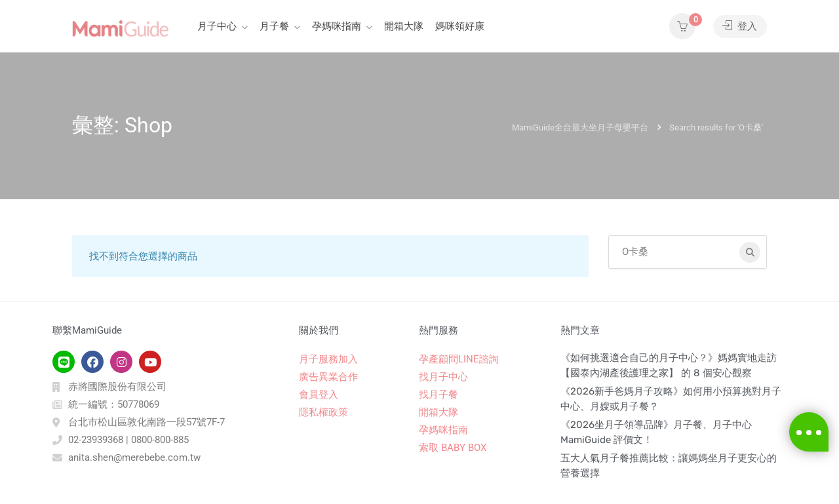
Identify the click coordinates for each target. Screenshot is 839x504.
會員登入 (319, 395)
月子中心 (217, 26)
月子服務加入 (328, 359)
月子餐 (274, 26)
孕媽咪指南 (337, 26)
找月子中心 (443, 377)
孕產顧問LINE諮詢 (459, 359)
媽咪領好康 (460, 26)
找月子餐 (439, 395)
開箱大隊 (404, 26)
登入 (740, 26)
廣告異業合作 (328, 377)
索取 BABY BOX (453, 448)
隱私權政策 (323, 412)
